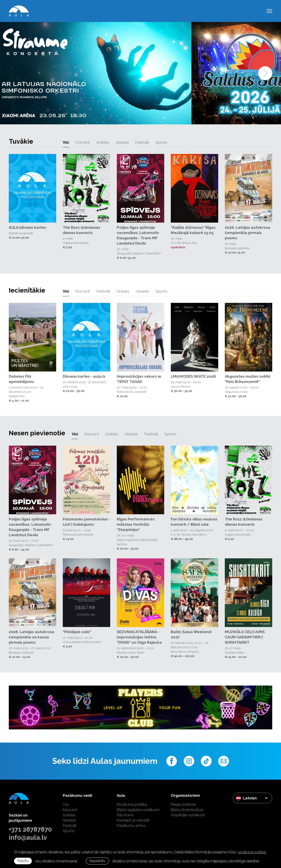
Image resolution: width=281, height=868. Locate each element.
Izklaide (122, 142)
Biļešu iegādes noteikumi (138, 810)
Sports (161, 142)
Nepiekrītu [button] (97, 861)
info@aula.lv (28, 838)
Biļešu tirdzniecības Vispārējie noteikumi (188, 812)
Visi (66, 142)
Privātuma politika (132, 804)
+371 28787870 (30, 829)
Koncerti (83, 142)
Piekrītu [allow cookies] (23, 861)
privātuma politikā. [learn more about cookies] (252, 852)
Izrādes (103, 142)
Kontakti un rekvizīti (133, 820)
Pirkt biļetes (24, 110)
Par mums (125, 815)
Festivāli (142, 142)
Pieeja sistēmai (183, 804)
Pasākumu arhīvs (131, 825)
